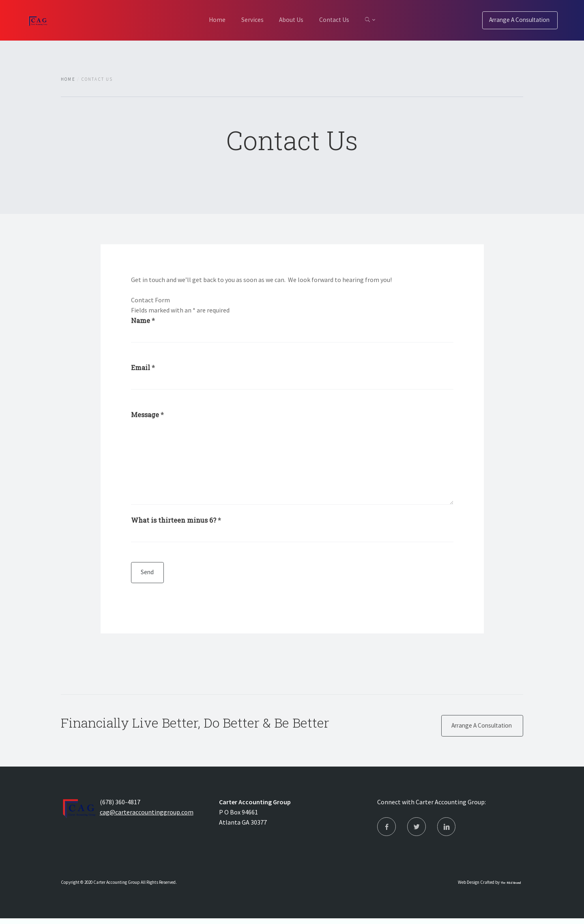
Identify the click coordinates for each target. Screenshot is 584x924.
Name (143, 320)
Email (143, 368)
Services (247, 19)
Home (207, 19)
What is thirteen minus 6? (176, 521)
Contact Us (339, 19)
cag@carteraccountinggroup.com (147, 816)
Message (147, 416)
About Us (291, 19)
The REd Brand (511, 888)
